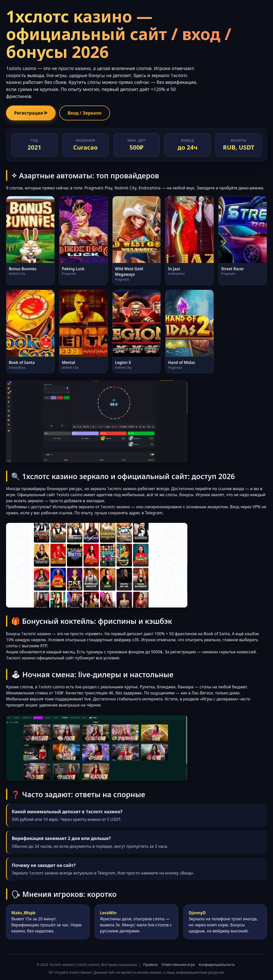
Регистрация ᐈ (31, 113)
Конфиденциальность (217, 965)
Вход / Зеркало (85, 113)
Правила (150, 965)
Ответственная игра (178, 965)
